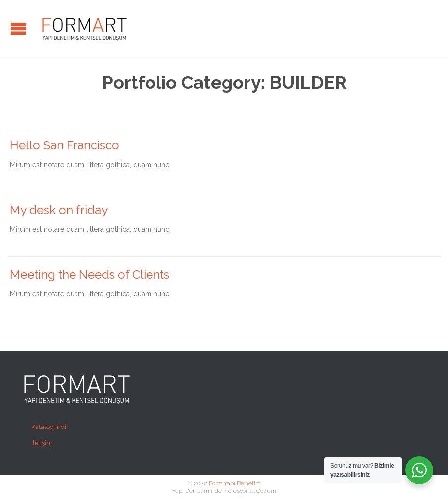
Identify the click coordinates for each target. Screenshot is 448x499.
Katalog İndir (50, 427)
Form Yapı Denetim (235, 483)
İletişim (42, 443)
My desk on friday (59, 210)
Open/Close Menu (19, 29)
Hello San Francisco (65, 145)
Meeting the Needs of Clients (90, 274)
